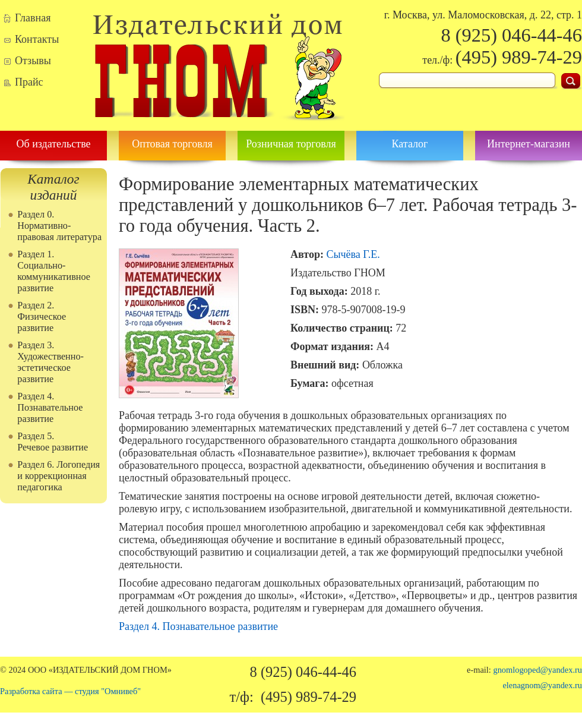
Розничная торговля (291, 144)
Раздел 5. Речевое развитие (53, 442)
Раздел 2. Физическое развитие (42, 317)
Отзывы (33, 61)
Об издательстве (53, 144)
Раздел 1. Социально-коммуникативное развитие (54, 271)
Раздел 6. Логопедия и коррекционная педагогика (58, 476)
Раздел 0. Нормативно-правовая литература (59, 226)
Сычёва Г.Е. (353, 254)
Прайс (29, 82)
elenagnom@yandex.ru (542, 685)
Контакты (37, 39)
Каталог (410, 144)
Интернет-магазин (529, 144)
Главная (33, 18)
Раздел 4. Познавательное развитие (50, 408)
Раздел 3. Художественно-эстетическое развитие (50, 362)
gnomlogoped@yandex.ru (537, 670)
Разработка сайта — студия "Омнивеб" (70, 691)
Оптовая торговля (172, 144)
